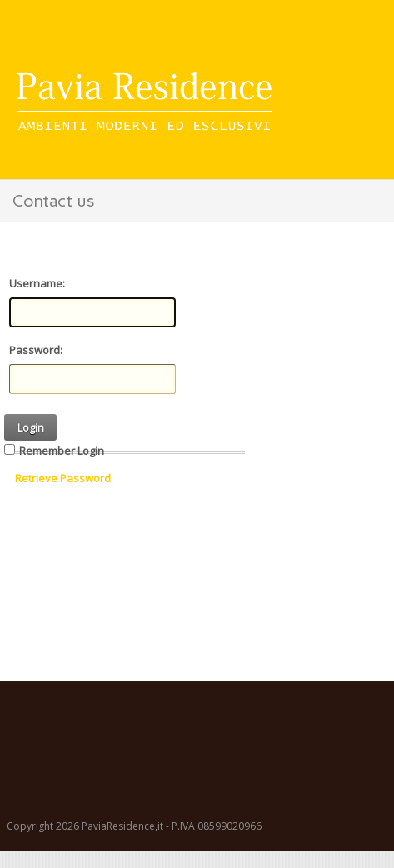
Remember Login (62, 451)
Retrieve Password (63, 478)
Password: (36, 350)
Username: (37, 283)
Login (31, 427)
